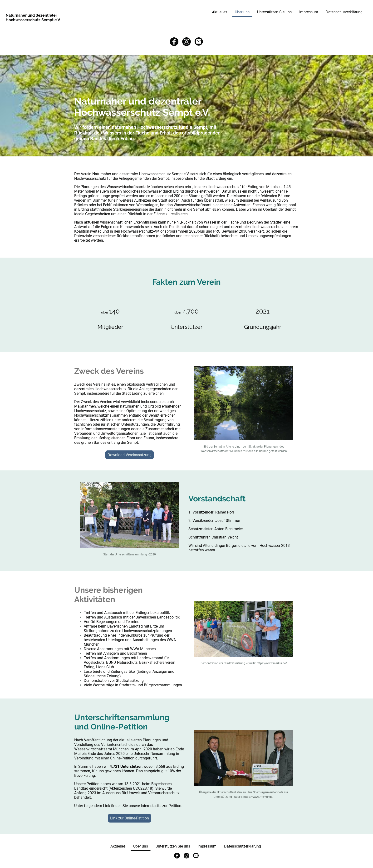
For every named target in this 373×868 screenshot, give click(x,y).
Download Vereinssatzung (130, 455)
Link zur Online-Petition (130, 818)
